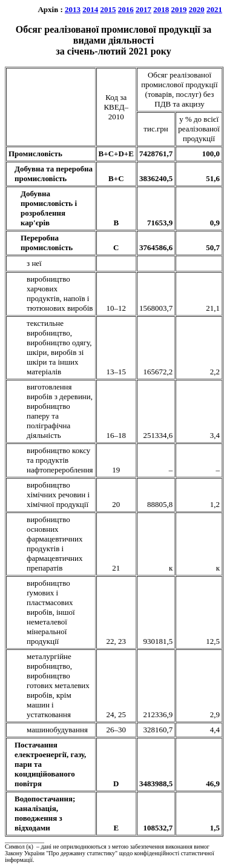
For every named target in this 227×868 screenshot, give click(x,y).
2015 (108, 9)
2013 (73, 9)
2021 (214, 9)
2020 (197, 9)
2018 (161, 9)
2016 (126, 9)
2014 (90, 9)
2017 (143, 9)
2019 (179, 9)
